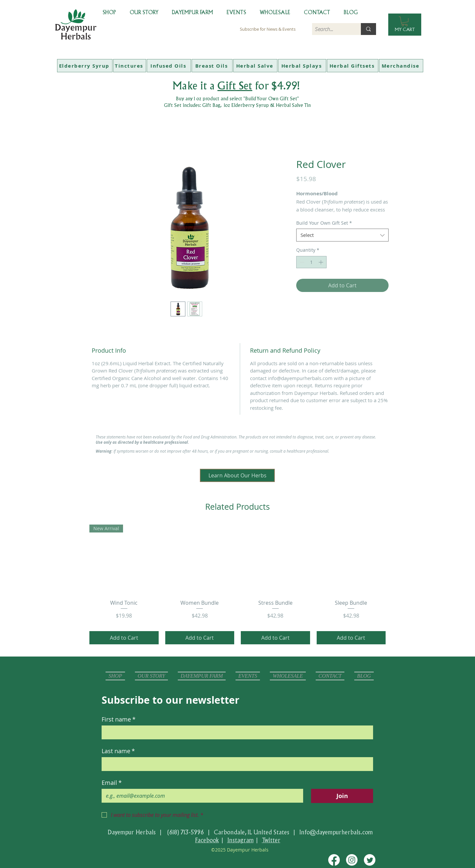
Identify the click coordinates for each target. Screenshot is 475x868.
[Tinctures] (130, 66)
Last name (118, 751)
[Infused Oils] (169, 66)
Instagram (240, 840)
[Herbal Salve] (255, 66)
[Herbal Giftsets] (353, 66)
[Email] (200, 796)
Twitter (271, 840)
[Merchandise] (401, 66)
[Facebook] (334, 860)
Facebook (207, 840)
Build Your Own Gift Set (324, 223)
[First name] (235, 732)
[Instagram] (352, 860)
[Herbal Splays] (302, 66)
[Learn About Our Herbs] (237, 475)
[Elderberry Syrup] (85, 66)
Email (112, 783)
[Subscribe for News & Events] (268, 29)
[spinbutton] (311, 262)
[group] (237, 584)
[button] (405, 21)
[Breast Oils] (212, 66)
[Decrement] (301, 262)
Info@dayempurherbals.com (336, 832)
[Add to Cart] (124, 638)
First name (119, 719)
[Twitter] (370, 860)
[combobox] (342, 235)
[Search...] (331, 29)
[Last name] (235, 764)
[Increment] (321, 262)
